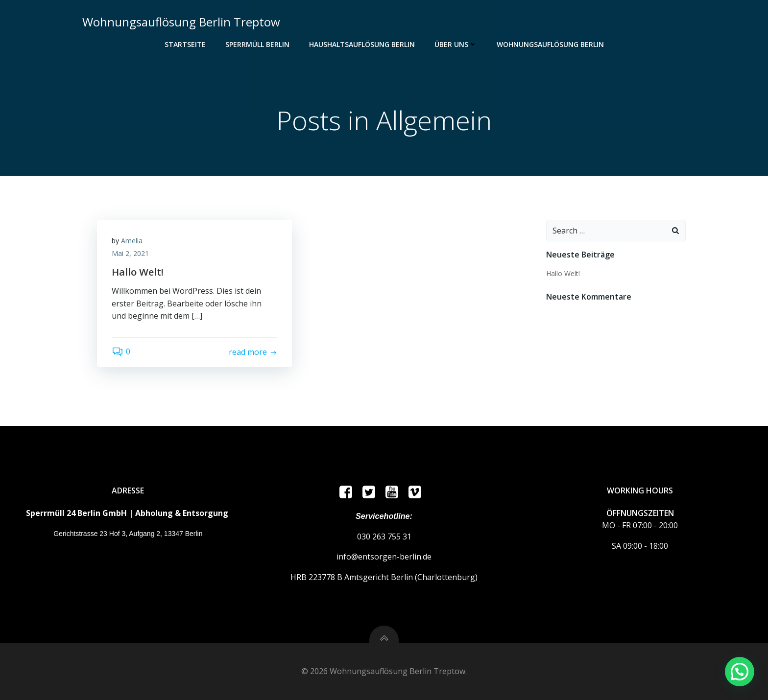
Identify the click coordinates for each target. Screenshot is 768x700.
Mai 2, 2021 (130, 253)
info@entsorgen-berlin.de (384, 557)
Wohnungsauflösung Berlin (550, 44)
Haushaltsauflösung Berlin (362, 44)
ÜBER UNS (456, 44)
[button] (740, 672)
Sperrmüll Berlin (257, 44)
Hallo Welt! (563, 273)
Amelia (132, 241)
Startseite (185, 44)
